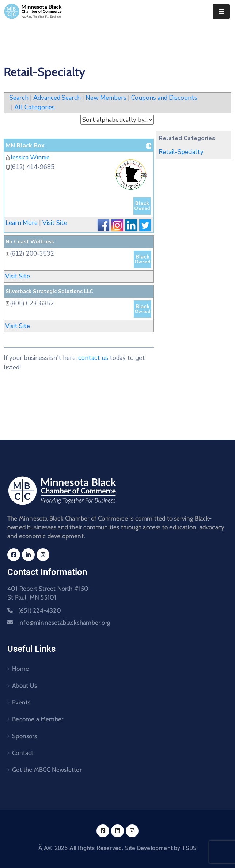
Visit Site (55, 223)
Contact (23, 753)
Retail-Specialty (181, 152)
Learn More (22, 223)
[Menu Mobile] (221, 12)
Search (19, 98)
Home (20, 669)
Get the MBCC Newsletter (47, 770)
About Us (24, 685)
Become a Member (38, 719)
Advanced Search (57, 98)
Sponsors (24, 736)
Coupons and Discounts (164, 98)
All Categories (35, 107)
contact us (93, 358)
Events (21, 702)
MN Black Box (25, 146)
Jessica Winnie (28, 157)
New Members (106, 98)
